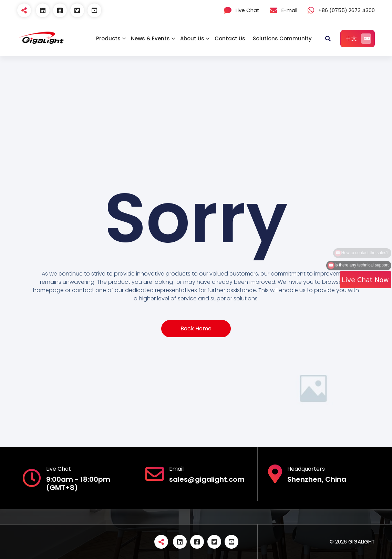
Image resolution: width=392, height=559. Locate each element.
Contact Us (230, 38)
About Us (192, 38)
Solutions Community (282, 38)
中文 (358, 39)
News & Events (150, 38)
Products (108, 38)
